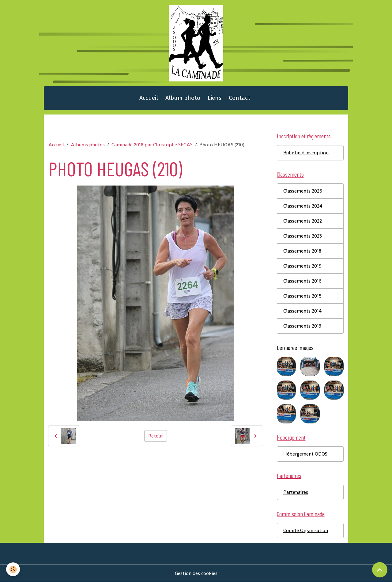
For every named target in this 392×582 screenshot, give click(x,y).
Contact (239, 98)
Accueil (149, 98)
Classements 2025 (303, 191)
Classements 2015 (302, 296)
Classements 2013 (302, 326)
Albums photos (88, 145)
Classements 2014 (302, 311)
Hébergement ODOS (305, 454)
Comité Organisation (306, 530)
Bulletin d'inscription (306, 153)
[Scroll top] (380, 570)
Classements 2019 (302, 266)
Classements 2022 (303, 221)
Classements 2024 (303, 206)
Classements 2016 (302, 281)
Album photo (183, 98)
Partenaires (296, 492)
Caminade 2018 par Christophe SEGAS (152, 145)
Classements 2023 (303, 236)
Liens (215, 98)
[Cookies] (13, 569)
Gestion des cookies (196, 573)
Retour (156, 436)
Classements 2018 (302, 251)
